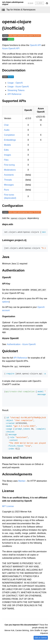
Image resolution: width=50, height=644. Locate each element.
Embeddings (10, 140)
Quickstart (10, 351)
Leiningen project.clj (14, 240)
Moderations (10, 170)
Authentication (13, 270)
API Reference (14, 94)
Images (7, 155)
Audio (7, 130)
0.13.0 (30, 3)
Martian (22, 481)
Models (7, 145)
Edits (6, 150)
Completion (9, 135)
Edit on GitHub (41, 638)
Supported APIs (14, 101)
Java (6, 257)
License (8, 491)
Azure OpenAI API (11, 48)
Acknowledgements (17, 474)
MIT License (8, 506)
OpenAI (7, 277)
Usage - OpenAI (15, 83)
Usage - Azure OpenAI (18, 87)
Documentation (14, 70)
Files (6, 160)
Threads (8, 180)
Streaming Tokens (16, 90)
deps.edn (8, 224)
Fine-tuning (9, 165)
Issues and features (17, 457)
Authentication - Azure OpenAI (21, 344)
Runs (6, 190)
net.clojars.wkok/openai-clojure (13, 3)
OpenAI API (35, 45)
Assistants (9, 175)
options (6, 302)
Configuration (13, 206)
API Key (6, 284)
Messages (9, 185)
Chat (6, 125)
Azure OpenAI (10, 338)
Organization (9, 316)
